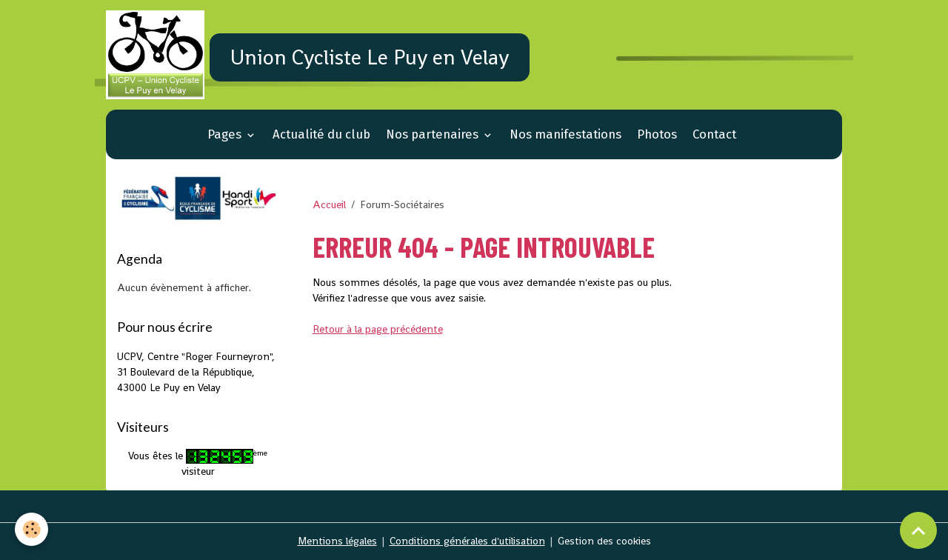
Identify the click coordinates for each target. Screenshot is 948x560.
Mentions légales (337, 541)
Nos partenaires (434, 134)
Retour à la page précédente (378, 329)
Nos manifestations (565, 134)
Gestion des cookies (604, 541)
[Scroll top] (918, 530)
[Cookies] (31, 529)
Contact (714, 134)
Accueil (329, 204)
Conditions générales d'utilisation (467, 541)
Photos (657, 134)
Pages (226, 134)
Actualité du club (321, 134)
